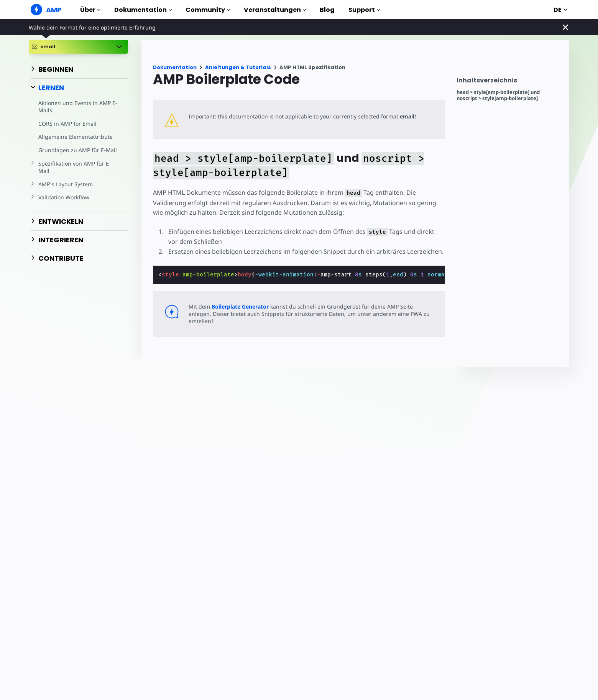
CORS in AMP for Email (67, 124)
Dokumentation (143, 10)
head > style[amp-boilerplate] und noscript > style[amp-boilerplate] (498, 95)
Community (208, 10)
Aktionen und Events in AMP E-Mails (77, 107)
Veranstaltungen (275, 10)
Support (364, 10)
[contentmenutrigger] (509, 82)
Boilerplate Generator (239, 306)
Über (90, 10)
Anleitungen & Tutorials (238, 67)
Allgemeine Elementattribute (75, 137)
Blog (327, 10)
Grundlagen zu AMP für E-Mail (76, 150)
